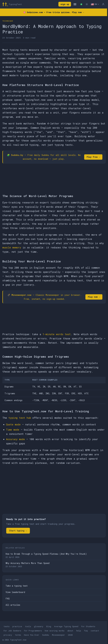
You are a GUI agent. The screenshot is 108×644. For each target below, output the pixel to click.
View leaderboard (15, 592)
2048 (70, 635)
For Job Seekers (12, 631)
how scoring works (55, 631)
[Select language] (95, 4)
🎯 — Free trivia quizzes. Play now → (54, 12)
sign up (65, 4)
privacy (8, 635)
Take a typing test (17, 586)
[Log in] (103, 4)
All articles (13, 605)
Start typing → (18, 531)
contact (95, 631)
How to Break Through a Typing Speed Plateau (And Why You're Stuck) (46, 554)
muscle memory (12, 247)
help (79, 631)
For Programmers (33, 631)
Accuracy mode (15, 439)
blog (49, 626)
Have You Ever (32, 635)
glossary (39, 626)
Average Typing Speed (66, 626)
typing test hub (20, 418)
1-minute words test (57, 334)
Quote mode (13, 424)
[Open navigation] (75, 4)
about (70, 631)
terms (18, 635)
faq (86, 631)
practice (17, 626)
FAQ (8, 598)
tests (7, 626)
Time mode (13, 430)
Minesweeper (58, 635)
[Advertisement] (54, 490)
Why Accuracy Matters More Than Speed (28, 563)
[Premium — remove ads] (81, 4)
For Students (88, 626)
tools (28, 626)
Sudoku (46, 635)
